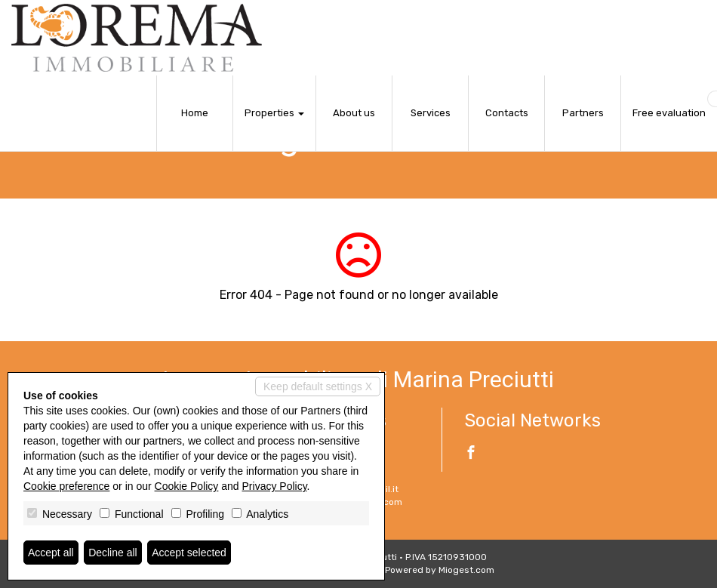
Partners (583, 113)
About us (354, 113)
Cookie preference (66, 486)
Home (195, 113)
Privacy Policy (275, 486)
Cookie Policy (187, 486)
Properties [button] (274, 113)
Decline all (113, 553)
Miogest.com (466, 570)
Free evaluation (669, 113)
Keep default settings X (318, 386)
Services (431, 113)
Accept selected (189, 553)
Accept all (51, 553)
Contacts (507, 113)
